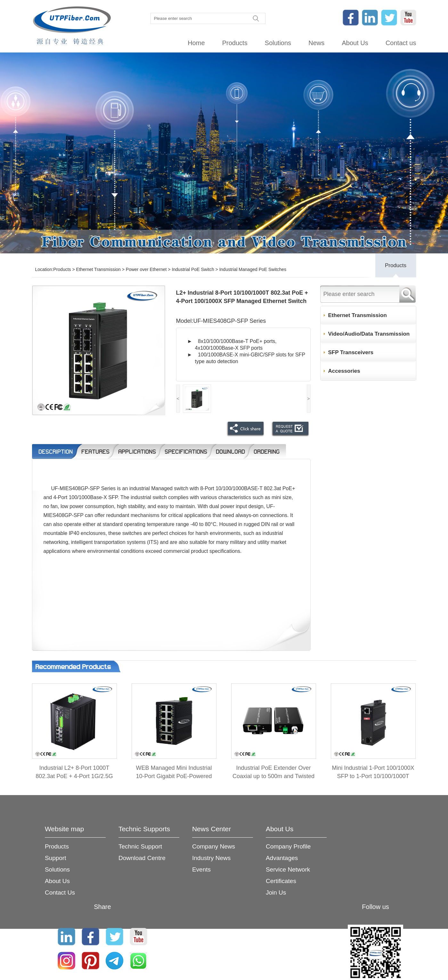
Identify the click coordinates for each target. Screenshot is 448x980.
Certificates (281, 881)
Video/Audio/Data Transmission (369, 334)
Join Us (276, 892)
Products (235, 43)
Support (56, 858)
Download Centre (142, 858)
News (316, 43)
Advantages (282, 858)
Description (56, 451)
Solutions (278, 43)
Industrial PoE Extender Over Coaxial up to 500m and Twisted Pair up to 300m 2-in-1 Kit (273, 776)
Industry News (211, 858)
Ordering (267, 451)
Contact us (401, 43)
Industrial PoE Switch (193, 269)
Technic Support (140, 846)
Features (95, 451)
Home (196, 43)
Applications (137, 451)
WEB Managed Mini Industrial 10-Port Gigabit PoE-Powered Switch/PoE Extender (174, 776)
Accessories (344, 371)
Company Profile (288, 846)
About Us (355, 43)
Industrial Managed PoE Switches (253, 269)
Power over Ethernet (146, 269)
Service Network (288, 869)
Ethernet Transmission (98, 269)
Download (230, 451)
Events (201, 869)
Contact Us (60, 892)
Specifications (186, 451)
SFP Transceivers (351, 352)
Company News (214, 846)
